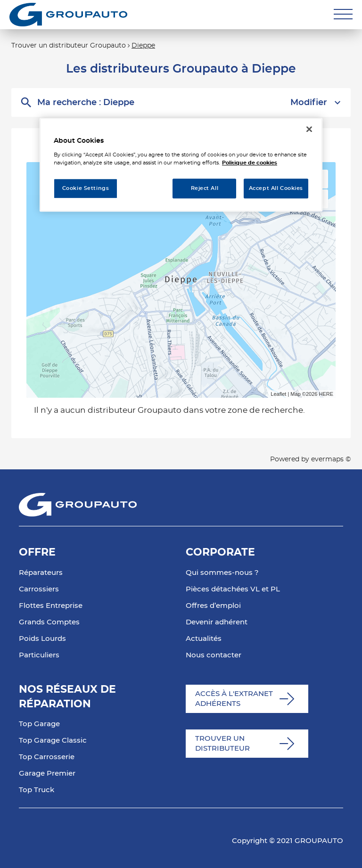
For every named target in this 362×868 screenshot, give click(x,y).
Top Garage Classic (53, 741)
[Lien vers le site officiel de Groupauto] (68, 15)
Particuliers (39, 655)
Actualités (204, 639)
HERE (326, 394)
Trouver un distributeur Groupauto (69, 46)
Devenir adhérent (217, 622)
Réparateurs (41, 573)
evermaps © (331, 459)
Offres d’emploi (213, 606)
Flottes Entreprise (51, 606)
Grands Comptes (49, 622)
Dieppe (143, 46)
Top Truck (37, 790)
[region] (181, 165)
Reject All (205, 188)
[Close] (309, 129)
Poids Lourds (42, 639)
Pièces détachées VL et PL (233, 589)
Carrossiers (39, 589)
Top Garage (39, 724)
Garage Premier (47, 774)
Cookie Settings (86, 188)
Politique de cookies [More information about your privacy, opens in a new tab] (250, 163)
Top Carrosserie (47, 757)
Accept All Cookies (276, 188)
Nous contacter (214, 655)
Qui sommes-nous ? (222, 573)
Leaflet (278, 394)
